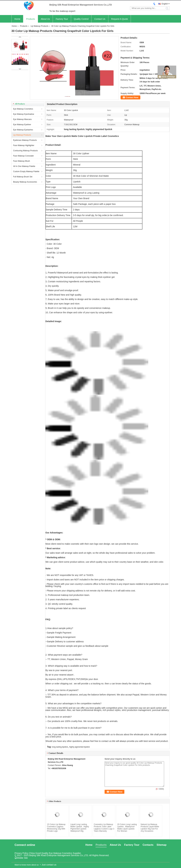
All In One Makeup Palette (24, 166)
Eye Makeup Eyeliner (22, 125)
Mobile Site (21, 858)
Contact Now (132, 97)
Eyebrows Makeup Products (25, 140)
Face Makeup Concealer (23, 156)
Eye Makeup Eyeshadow (24, 114)
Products (30, 19)
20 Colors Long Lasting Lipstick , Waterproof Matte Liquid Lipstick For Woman (127, 828)
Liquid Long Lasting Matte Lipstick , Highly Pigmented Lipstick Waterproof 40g (80, 828)
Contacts (148, 845)
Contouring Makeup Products (25, 151)
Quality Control (81, 19)
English (165, 4)
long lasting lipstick (60, 747)
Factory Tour (62, 19)
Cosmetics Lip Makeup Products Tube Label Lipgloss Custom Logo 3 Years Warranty (104, 828)
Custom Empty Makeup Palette (26, 171)
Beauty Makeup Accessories (25, 182)
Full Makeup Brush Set (23, 177)
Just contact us (49, 865)
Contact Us (100, 19)
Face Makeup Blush (22, 161)
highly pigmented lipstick (79, 747)
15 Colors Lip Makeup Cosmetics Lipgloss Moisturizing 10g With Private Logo (56, 828)
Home (17, 19)
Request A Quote (120, 19)
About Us (45, 19)
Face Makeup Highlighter (24, 145)
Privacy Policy (21, 853)
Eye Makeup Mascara (22, 119)
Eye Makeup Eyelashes (23, 130)
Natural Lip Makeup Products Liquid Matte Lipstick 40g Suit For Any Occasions (150, 828)
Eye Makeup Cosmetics (23, 109)
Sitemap (162, 845)
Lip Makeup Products (39, 26)
